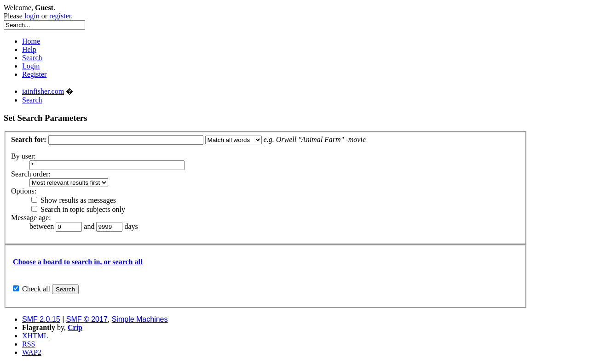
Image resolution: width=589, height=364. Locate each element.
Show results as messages (74, 200)
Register (34, 74)
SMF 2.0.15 (41, 319)
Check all (36, 289)
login (32, 16)
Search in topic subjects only (78, 209)
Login (31, 66)
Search (32, 58)
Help (29, 49)
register (60, 16)
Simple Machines (140, 319)
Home (31, 41)
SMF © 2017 (87, 319)
